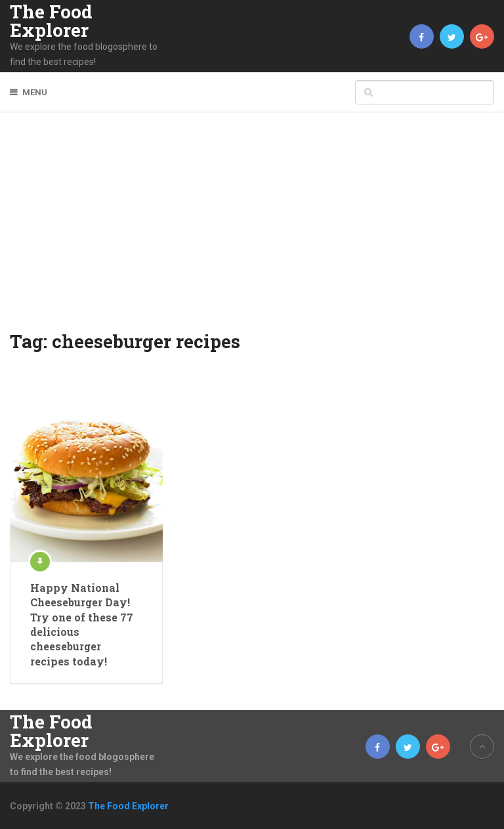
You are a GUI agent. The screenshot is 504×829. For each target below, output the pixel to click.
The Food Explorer (51, 21)
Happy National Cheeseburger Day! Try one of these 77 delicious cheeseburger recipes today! (82, 624)
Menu (35, 92)
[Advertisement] (252, 230)
